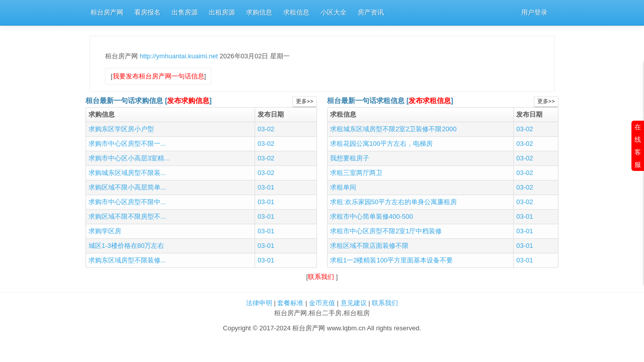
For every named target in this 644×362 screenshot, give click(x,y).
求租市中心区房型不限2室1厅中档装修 (386, 231)
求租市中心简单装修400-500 (372, 216)
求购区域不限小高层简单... (127, 187)
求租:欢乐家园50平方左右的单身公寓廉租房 (393, 202)
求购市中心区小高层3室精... (129, 158)
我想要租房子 (350, 158)
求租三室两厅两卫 (356, 173)
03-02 (266, 129)
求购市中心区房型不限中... (127, 202)
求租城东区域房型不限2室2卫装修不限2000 (393, 129)
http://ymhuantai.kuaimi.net (180, 56)
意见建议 (354, 303)
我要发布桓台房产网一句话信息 (158, 76)
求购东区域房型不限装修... (127, 260)
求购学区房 (105, 231)
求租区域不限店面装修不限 (369, 246)
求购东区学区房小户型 (121, 129)
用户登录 (534, 12)
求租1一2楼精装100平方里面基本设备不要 (391, 260)
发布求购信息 (188, 101)
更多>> (305, 101)
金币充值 (322, 303)
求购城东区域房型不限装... (127, 173)
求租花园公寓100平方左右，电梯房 (381, 144)
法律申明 (259, 303)
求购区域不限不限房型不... (127, 216)
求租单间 (343, 187)
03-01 (266, 187)
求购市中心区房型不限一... (127, 144)
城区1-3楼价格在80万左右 (126, 246)
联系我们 (322, 277)
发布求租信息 (430, 101)
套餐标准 (290, 303)
